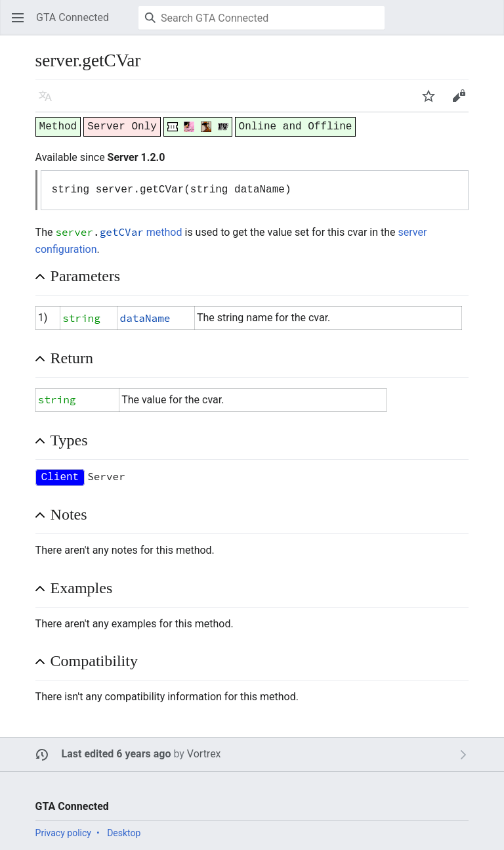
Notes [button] (69, 514)
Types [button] (69, 440)
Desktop (124, 833)
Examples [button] (82, 588)
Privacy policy (63, 833)
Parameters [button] (86, 276)
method (164, 232)
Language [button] (50, 102)
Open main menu (22, 24)
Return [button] (72, 358)
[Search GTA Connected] (262, 18)
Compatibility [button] (94, 661)
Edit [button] (461, 102)
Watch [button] (433, 102)
